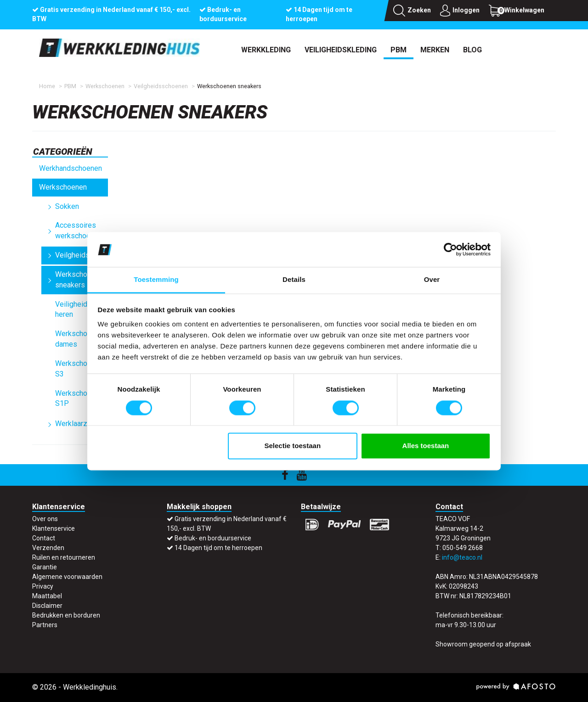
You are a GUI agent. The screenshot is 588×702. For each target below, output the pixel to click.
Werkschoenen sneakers (79, 280)
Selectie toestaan (293, 446)
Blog (472, 50)
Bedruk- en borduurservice (213, 538)
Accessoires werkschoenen (79, 230)
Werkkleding (266, 50)
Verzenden (48, 548)
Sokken (67, 206)
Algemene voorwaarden (67, 577)
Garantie (45, 567)
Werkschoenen (105, 86)
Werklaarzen (75, 424)
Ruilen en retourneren (64, 557)
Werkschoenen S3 (79, 369)
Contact (44, 538)
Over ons (45, 519)
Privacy (43, 586)
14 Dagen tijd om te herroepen (218, 548)
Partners (45, 625)
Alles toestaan (426, 446)
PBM (399, 50)
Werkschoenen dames (79, 339)
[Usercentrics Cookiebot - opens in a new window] (450, 249)
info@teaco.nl (462, 557)
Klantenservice (54, 528)
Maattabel (47, 596)
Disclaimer (47, 606)
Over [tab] (432, 280)
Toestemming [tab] (156, 280)
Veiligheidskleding (341, 50)
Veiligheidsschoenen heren (82, 309)
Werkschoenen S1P (79, 399)
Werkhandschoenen (71, 168)
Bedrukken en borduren (66, 615)
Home (47, 86)
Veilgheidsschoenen (161, 86)
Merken (435, 50)
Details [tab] (294, 280)
